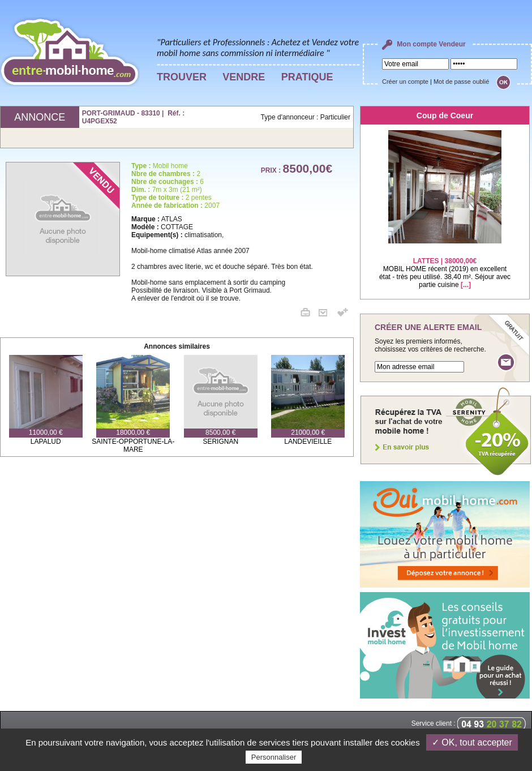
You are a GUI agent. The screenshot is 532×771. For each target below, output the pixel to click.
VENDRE (244, 77)
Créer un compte (405, 82)
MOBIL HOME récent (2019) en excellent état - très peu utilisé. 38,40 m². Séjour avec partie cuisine (445, 266)
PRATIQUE (307, 77)
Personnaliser (274, 757)
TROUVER (182, 77)
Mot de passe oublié (461, 82)
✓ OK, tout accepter (472, 742)
